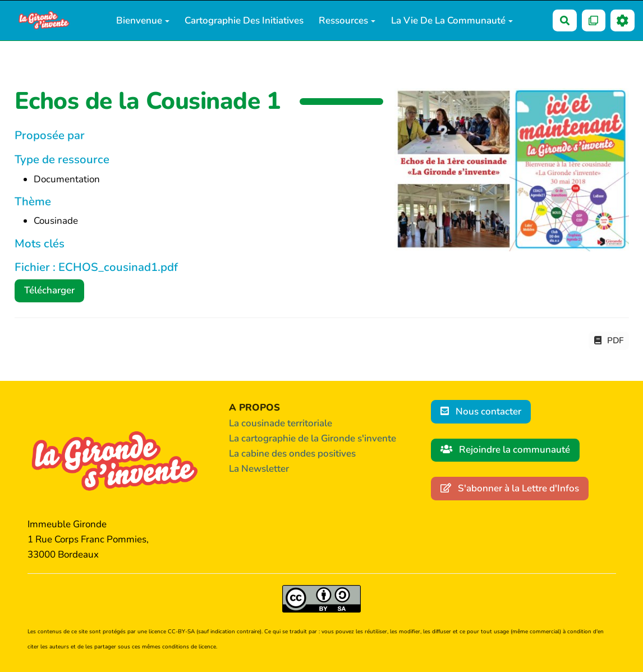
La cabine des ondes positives (292, 454)
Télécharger (49, 290)
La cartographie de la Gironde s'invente (313, 438)
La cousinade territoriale (281, 423)
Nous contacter (481, 411)
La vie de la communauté (452, 20)
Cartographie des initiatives (244, 20)
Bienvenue (143, 20)
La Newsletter (259, 469)
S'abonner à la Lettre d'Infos (510, 488)
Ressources (347, 20)
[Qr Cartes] (594, 20)
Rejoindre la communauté (506, 450)
